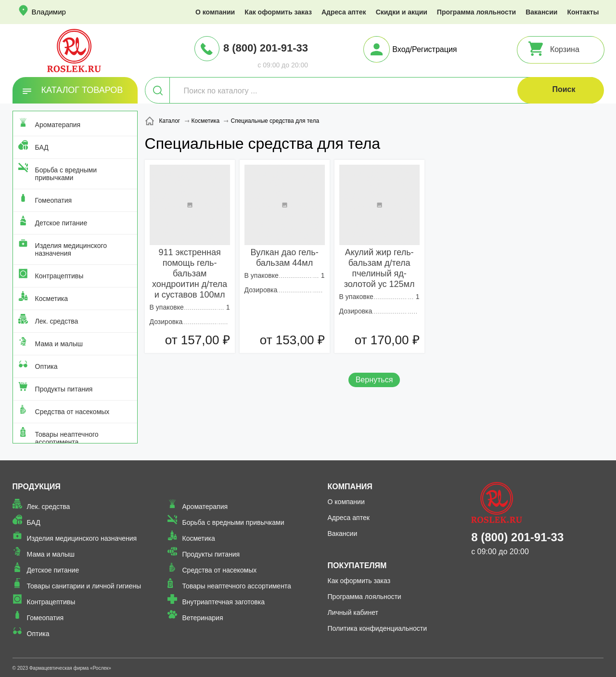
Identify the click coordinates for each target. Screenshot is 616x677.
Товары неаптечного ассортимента (67, 438)
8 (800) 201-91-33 (266, 48)
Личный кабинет (353, 612)
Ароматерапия (58, 125)
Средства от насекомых (72, 412)
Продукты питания (64, 389)
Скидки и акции (402, 12)
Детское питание (61, 223)
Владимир (49, 12)
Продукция (37, 487)
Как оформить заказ (278, 12)
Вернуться (374, 380)
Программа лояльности (476, 12)
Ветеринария (202, 618)
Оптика (46, 366)
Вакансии (541, 12)
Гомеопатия (54, 200)
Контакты (583, 12)
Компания (350, 487)
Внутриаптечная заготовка (223, 602)
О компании (215, 12)
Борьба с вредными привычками (66, 174)
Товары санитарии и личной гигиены (84, 586)
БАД (42, 147)
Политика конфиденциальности (378, 628)
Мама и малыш (59, 344)
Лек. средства (57, 321)
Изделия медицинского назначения (71, 249)
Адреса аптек (344, 12)
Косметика (51, 299)
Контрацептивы (59, 276)
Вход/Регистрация (424, 49)
